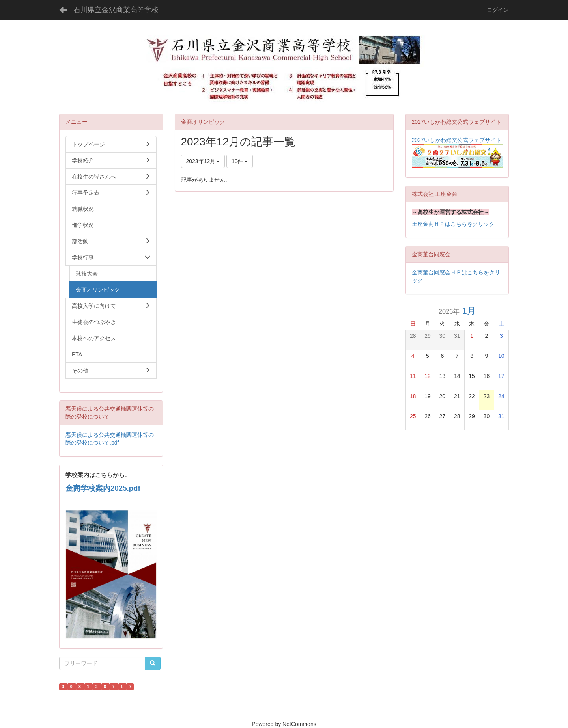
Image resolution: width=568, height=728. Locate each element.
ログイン (498, 10)
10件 (240, 161)
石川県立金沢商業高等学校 (116, 10)
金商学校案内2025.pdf (103, 488)
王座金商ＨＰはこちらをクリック (453, 224)
